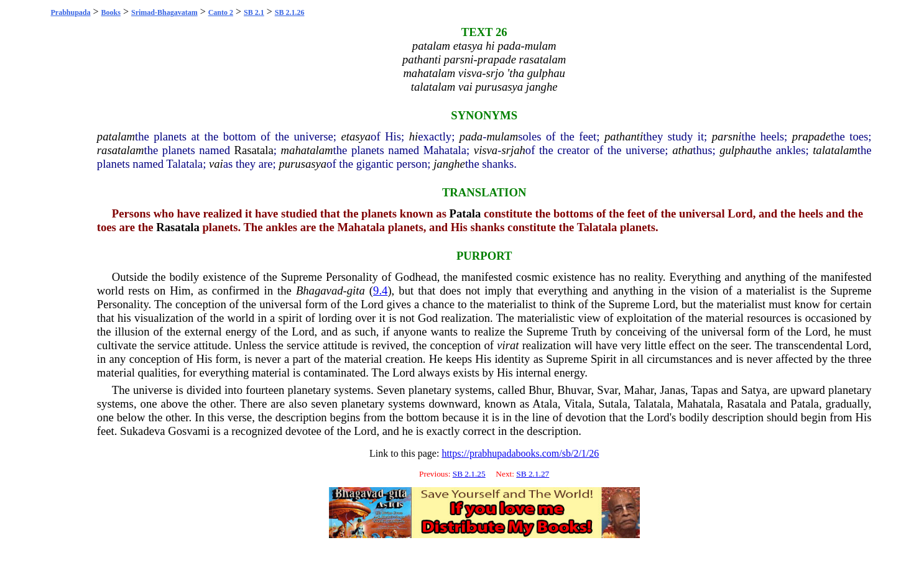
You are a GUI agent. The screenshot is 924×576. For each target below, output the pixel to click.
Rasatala (254, 150)
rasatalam (121, 150)
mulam (502, 136)
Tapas (704, 390)
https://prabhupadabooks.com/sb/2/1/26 (520, 453)
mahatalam (307, 150)
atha (682, 150)
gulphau (738, 150)
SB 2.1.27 (533, 474)
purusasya (303, 164)
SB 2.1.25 (469, 474)
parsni (727, 136)
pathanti (624, 136)
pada (471, 136)
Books (111, 12)
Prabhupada (71, 12)
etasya (356, 136)
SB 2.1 (254, 12)
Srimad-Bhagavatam (164, 12)
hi (414, 136)
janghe (449, 164)
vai (216, 164)
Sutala (613, 404)
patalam (116, 136)
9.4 (380, 290)
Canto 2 (221, 12)
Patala (465, 213)
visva (486, 150)
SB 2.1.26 (290, 12)
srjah (513, 150)
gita (356, 290)
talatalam (835, 150)
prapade (811, 136)
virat (508, 345)
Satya (754, 390)
